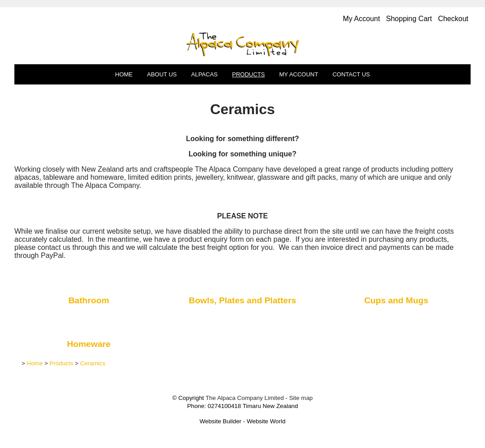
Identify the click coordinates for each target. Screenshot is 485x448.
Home (124, 74)
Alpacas (204, 74)
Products (248, 74)
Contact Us (351, 74)
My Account (298, 74)
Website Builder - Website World (242, 421)
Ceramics (93, 363)
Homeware (89, 344)
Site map (301, 398)
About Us (162, 74)
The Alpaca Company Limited (245, 398)
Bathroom (89, 300)
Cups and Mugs (396, 300)
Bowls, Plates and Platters (242, 300)
